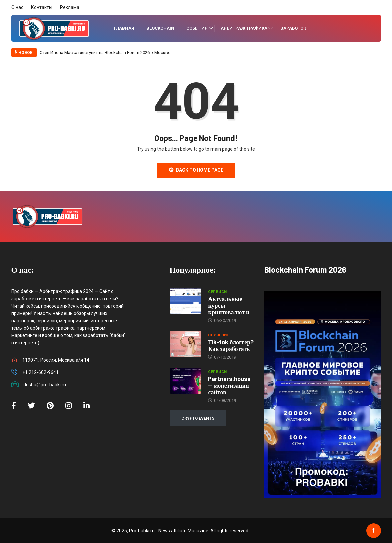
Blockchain (160, 28)
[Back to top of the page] (374, 530)
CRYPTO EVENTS (198, 418)
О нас (17, 7)
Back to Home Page (196, 170)
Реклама (70, 7)
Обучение (219, 335)
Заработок (293, 28)
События (197, 28)
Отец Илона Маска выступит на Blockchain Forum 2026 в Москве (105, 52)
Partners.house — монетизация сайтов (229, 385)
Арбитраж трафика (244, 28)
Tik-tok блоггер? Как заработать (231, 345)
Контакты (42, 7)
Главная (124, 28)
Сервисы (218, 292)
